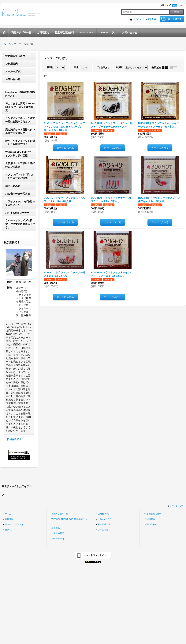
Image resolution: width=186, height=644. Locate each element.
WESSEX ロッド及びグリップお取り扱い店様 (20, 154)
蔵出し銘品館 (13, 186)
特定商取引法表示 (15, 56)
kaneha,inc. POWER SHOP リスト (20, 94)
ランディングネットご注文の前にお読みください (20, 120)
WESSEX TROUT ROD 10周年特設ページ (70, 521)
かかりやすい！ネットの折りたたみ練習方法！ (20, 142)
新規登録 (152, 19)
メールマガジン (14, 71)
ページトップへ (178, 506)
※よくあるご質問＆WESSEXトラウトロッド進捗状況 (20, 107)
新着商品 (56, 528)
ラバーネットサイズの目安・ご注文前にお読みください (20, 224)
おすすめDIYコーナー (17, 213)
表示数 (50, 67)
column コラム (105, 519)
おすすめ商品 (58, 533)
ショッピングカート (14, 524)
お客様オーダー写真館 (18, 194)
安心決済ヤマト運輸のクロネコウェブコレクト (20, 131)
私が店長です (14, 439)
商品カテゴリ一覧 (60, 514)
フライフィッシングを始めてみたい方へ (20, 203)
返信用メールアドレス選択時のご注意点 (20, 165)
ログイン (137, 19)
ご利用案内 (11, 64)
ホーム (8, 514)
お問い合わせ (13, 79)
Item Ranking (58, 539)
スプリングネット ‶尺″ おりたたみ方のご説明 (19, 176)
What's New (104, 514)
